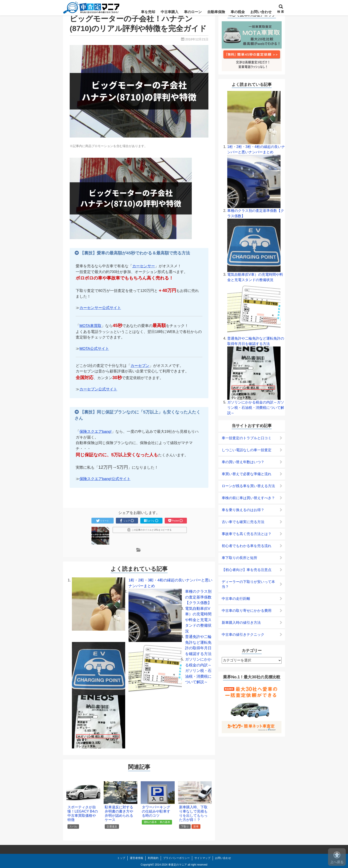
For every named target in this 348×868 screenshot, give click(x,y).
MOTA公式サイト (94, 349)
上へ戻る (337, 858)
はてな (151, 521)
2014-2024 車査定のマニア (171, 865)
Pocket (176, 521)
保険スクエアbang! (96, 432)
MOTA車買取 (90, 326)
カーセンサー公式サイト (100, 308)
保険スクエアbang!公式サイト (105, 479)
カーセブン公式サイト (98, 389)
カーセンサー (144, 266)
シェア (127, 521)
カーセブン (140, 366)
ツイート (103, 521)
